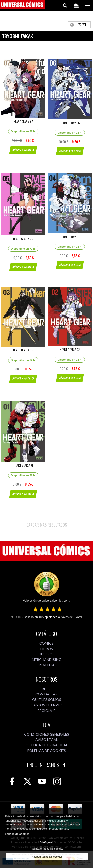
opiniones (48, 617)
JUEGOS (46, 654)
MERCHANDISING (47, 660)
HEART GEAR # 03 (23, 350)
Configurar (46, 842)
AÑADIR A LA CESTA (23, 150)
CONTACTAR (46, 694)
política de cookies (17, 834)
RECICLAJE (46, 710)
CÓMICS (46, 643)
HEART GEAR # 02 (70, 350)
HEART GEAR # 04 (70, 237)
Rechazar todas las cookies (47, 849)
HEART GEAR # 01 (23, 465)
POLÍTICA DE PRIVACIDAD (46, 745)
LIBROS (47, 649)
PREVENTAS (46, 665)
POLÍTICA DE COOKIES (46, 750)
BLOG (47, 689)
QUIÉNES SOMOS (47, 700)
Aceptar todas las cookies (47, 857)
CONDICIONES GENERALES (47, 734)
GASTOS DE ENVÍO (46, 705)
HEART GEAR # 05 (23, 239)
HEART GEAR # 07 (23, 121)
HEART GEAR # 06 (70, 123)
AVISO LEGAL (47, 740)
